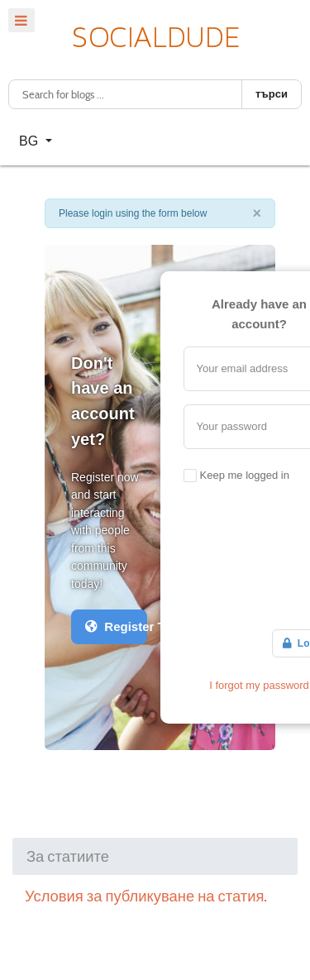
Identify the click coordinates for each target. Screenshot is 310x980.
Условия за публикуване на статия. (146, 896)
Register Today (116, 626)
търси (272, 94)
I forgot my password (259, 685)
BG (31, 141)
